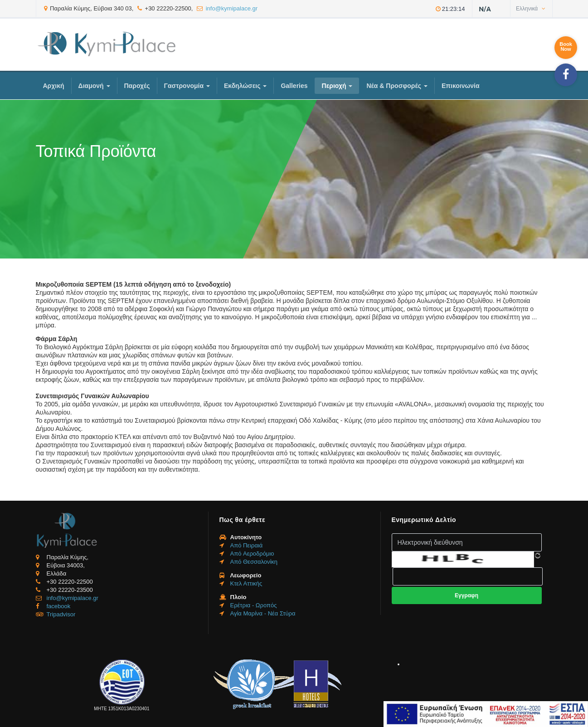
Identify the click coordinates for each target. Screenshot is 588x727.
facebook (59, 606)
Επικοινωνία (461, 86)
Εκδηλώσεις (245, 86)
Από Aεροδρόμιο (252, 554)
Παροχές (137, 86)
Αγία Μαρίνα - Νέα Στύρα (263, 613)
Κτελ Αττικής (246, 583)
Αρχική (54, 86)
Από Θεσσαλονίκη (254, 562)
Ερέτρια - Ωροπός (254, 605)
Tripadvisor (61, 614)
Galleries (294, 86)
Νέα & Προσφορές (397, 86)
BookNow (566, 46)
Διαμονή (94, 86)
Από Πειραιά (247, 545)
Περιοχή (337, 86)
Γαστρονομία (187, 86)
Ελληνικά (530, 9)
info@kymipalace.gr (232, 8)
